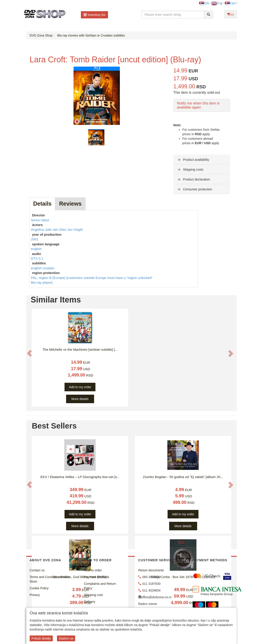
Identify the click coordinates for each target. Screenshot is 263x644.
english (36, 249)
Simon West (40, 220)
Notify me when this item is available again (198, 105)
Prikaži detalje (41, 638)
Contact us (37, 570)
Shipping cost (93, 595)
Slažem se (66, 638)
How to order (93, 570)
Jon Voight (75, 230)
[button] (29, 353)
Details (42, 204)
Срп (230, 3)
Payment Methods (97, 577)
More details (80, 399)
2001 (35, 239)
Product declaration (193, 179)
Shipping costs (190, 170)
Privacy (35, 595)
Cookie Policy (39, 588)
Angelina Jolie (42, 230)
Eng (217, 3)
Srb (204, 3)
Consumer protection (194, 189)
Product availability (193, 160)
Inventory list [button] (95, 15)
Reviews (70, 204)
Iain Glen (60, 230)
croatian (49, 268)
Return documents (151, 570)
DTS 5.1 (37, 258)
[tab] (202, 159)
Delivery (90, 602)
